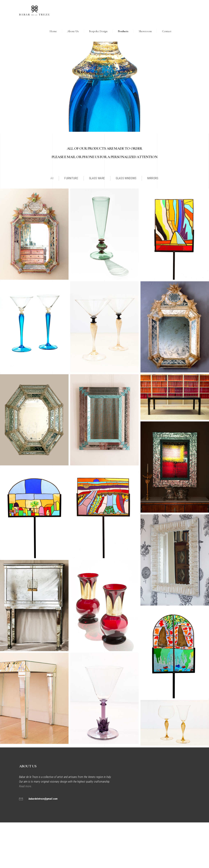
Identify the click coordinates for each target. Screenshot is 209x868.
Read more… (26, 786)
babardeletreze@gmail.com (43, 799)
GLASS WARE (97, 178)
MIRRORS (153, 178)
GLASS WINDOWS (126, 178)
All (52, 178)
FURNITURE (71, 178)
